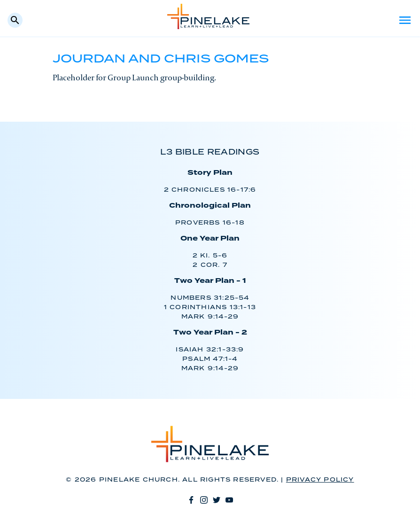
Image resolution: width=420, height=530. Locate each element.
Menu (405, 20)
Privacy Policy (320, 480)
